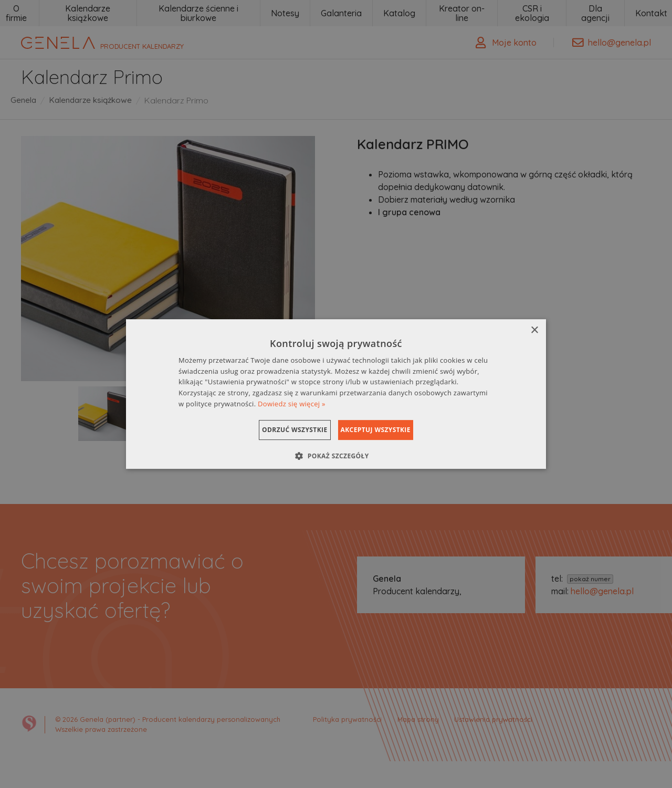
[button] (336, 456)
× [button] (534, 330)
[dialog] (336, 394)
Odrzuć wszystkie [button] (281, 430)
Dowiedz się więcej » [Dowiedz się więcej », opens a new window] (292, 404)
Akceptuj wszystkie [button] (389, 430)
